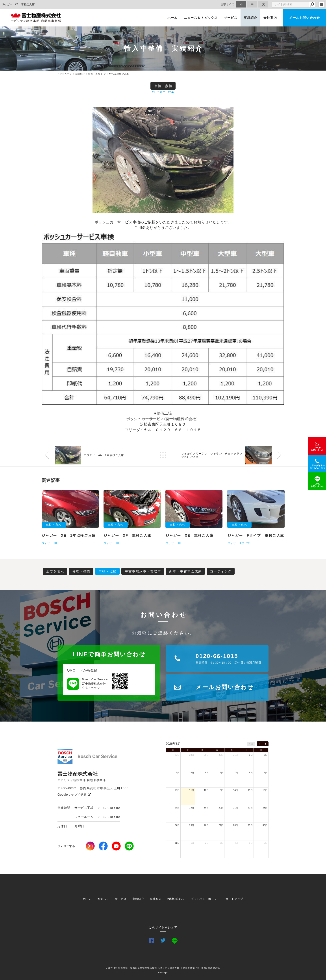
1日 (251, 755)
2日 (266, 755)
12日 (206, 790)
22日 (250, 808)
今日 (251, 744)
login (322, 4)
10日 (177, 790)
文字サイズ (228, 4)
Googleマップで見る (74, 795)
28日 (192, 755)
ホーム (172, 18)
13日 (221, 790)
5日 (207, 773)
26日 (206, 825)
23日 (265, 808)
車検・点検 (163, 86)
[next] (266, 744)
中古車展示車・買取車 (143, 571)
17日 (177, 808)
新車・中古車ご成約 (186, 571)
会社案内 (270, 18)
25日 (192, 825)
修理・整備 (81, 571)
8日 (251, 773)
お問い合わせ (176, 899)
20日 (221, 808)
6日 (222, 773)
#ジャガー (159, 92)
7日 (236, 773)
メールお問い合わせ (305, 18)
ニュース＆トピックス (201, 18)
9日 (266, 773)
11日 (192, 790)
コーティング (221, 571)
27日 (177, 755)
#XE (171, 92)
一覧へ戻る (163, 455)
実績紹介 (250, 18)
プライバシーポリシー (205, 899)
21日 (236, 808)
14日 (236, 790)
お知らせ (103, 899)
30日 (221, 755)
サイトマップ (234, 899)
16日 (265, 790)
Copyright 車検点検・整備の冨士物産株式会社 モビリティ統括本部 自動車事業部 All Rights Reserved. (163, 968)
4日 (192, 773)
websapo (163, 973)
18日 (192, 808)
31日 (236, 755)
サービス (231, 18)
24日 (177, 825)
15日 (250, 790)
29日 (206, 755)
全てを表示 (55, 571)
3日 (178, 773)
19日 (206, 808)
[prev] (260, 744)
